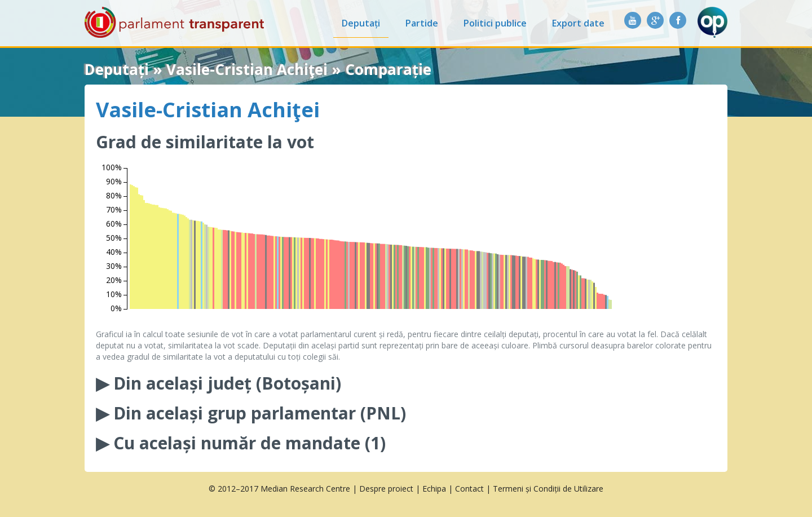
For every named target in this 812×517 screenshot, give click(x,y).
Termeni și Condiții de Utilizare (548, 489)
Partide (422, 23)
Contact (469, 489)
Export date (578, 23)
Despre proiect (386, 489)
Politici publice (495, 23)
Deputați (361, 23)
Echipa (434, 489)
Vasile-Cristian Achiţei (208, 110)
